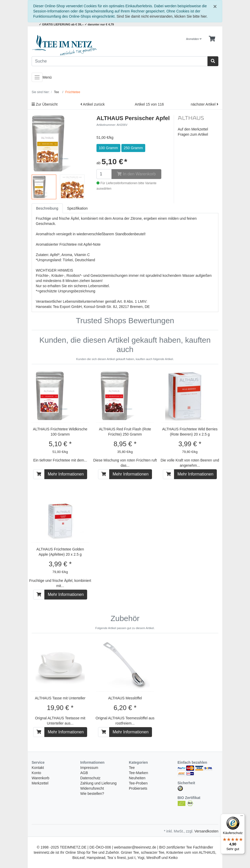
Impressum (89, 768)
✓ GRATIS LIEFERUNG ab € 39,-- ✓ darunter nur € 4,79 (76, 24)
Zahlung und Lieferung (99, 783)
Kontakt (38, 768)
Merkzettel (40, 783)
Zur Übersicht (45, 104)
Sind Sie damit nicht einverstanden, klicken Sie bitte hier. (162, 16)
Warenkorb (40, 778)
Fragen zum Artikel (193, 134)
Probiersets (138, 788)
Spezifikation (77, 208)
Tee (132, 768)
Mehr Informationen (66, 474)
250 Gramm (133, 148)
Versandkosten (206, 831)
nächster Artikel (204, 104)
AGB (84, 773)
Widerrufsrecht (92, 788)
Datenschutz (91, 778)
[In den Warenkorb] (39, 474)
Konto (36, 773)
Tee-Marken (138, 773)
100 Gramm (108, 148)
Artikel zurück (93, 104)
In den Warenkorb (136, 174)
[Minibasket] (212, 39)
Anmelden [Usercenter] (194, 39)
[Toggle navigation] (37, 77)
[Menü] (242, 817)
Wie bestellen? (92, 794)
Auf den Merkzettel (193, 129)
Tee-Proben (138, 783)
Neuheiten (137, 778)
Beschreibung (47, 208)
